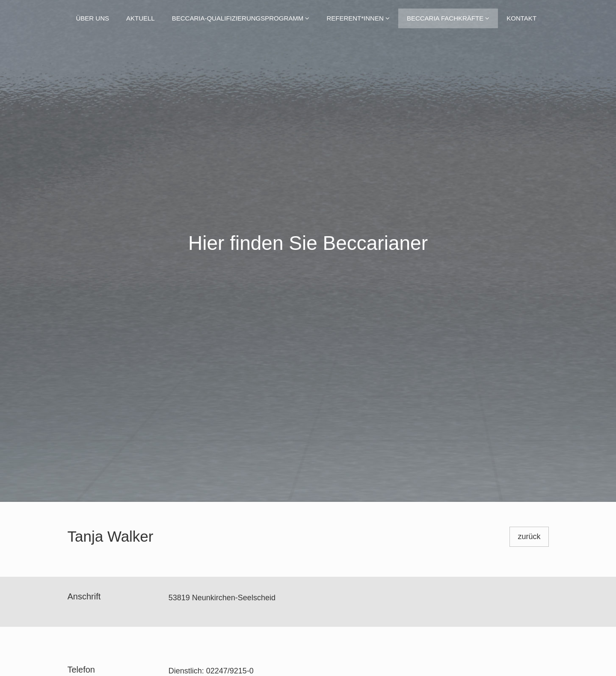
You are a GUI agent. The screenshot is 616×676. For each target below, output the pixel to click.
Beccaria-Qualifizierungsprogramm (241, 18)
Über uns (93, 18)
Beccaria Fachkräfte (448, 18)
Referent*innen (358, 18)
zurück (529, 537)
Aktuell (141, 18)
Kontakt (521, 18)
